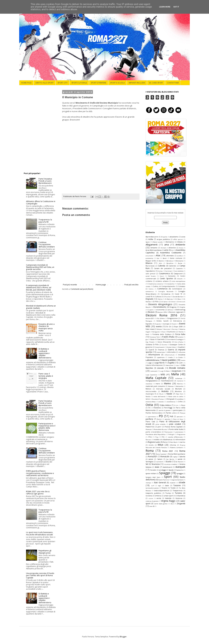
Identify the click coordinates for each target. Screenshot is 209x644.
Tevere (164, 488)
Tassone (177, 485)
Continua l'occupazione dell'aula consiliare (47, 245)
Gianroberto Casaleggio (175, 339)
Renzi (165, 442)
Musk (161, 394)
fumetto (180, 337)
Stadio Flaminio (164, 480)
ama (167, 245)
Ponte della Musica (160, 429)
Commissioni (177, 289)
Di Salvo (164, 302)
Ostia (149, 405)
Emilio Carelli (162, 321)
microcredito (151, 391)
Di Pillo (156, 302)
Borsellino (170, 263)
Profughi (171, 434)
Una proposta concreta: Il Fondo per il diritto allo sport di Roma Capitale (40, 575)
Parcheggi (168, 408)
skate (157, 467)
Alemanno (170, 242)
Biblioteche (179, 261)
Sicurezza (156, 464)
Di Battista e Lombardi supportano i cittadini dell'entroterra (45, 353)
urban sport (169, 496)
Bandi (165, 258)
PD (161, 416)
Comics (151, 289)
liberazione (169, 365)
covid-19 (149, 296)
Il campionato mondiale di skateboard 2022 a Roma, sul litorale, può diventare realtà (39, 288)
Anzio (181, 248)
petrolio (167, 419)
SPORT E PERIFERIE (99, 83)
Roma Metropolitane (177, 454)
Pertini (159, 419)
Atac (158, 255)
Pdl (172, 416)
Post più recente (70, 285)
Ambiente (180, 245)
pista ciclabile (160, 424)
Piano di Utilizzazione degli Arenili (165, 423)
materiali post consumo (155, 386)
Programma (181, 434)
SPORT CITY (63, 83)
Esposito (149, 324)
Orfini (180, 402)
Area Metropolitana (154, 250)
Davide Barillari (178, 297)
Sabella (182, 457)
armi (166, 250)
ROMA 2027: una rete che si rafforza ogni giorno (38, 493)
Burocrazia (150, 266)
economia (160, 310)
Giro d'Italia (179, 342)
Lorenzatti (154, 371)
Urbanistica (181, 496)
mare (158, 384)
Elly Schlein (161, 318)
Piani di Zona (178, 419)
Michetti (179, 389)
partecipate (178, 410)
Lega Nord (159, 363)
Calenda (162, 266)
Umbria (158, 496)
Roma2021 (153, 457)
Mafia (175, 374)
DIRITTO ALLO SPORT (45, 83)
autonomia (149, 258)
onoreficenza (171, 402)
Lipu (177, 365)
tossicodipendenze (162, 490)
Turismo (178, 493)
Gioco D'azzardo (164, 342)
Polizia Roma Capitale (174, 427)
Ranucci (148, 440)
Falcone (159, 329)
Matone (171, 386)
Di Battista (169, 299)
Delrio (160, 299)
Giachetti (161, 339)
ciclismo (149, 281)
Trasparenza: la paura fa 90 (45, 221)
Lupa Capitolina (151, 375)
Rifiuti (160, 445)
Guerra (171, 350)
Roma (150, 451)
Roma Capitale (161, 454)
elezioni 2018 (162, 312)
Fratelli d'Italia (168, 337)
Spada (171, 470)
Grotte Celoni (171, 347)
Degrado (150, 299)
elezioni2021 (150, 318)
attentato (170, 256)
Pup (157, 437)
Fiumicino (171, 332)
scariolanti (160, 462)
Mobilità (165, 391)
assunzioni (149, 256)
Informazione (154, 355)
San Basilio (170, 459)
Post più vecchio (131, 285)
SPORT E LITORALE (79, 83)
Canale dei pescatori (163, 268)
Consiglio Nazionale (166, 291)
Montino (178, 391)
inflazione (182, 352)
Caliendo (173, 266)
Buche (180, 263)
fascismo (167, 329)
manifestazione (167, 381)
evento (159, 326)
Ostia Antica (165, 405)
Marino (167, 383)
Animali (163, 248)
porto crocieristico (153, 432)
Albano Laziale (158, 242)
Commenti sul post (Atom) (82, 289)
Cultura (158, 296)
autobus (180, 256)
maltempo (179, 378)
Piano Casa (150, 421)
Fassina (175, 329)
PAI (149, 408)
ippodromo (161, 357)
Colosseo (182, 286)
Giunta (164, 345)
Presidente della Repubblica (156, 434)
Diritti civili (181, 302)
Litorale (160, 368)
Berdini (162, 261)
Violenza (179, 498)
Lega (150, 363)
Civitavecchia (170, 284)
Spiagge (165, 473)
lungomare (177, 371)
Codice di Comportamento (164, 286)
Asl (172, 250)
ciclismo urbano (162, 281)
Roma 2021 (168, 451)
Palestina (157, 408)
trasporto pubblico (153, 493)
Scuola (169, 462)
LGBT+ (181, 363)
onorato (161, 402)
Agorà (148, 242)
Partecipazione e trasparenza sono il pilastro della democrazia (47, 427)
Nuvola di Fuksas (158, 399)
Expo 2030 (178, 326)
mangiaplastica (152, 381)
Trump (168, 493)
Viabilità (168, 498)
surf (153, 486)
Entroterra (178, 321)
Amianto (154, 248)
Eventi (174, 324)
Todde (173, 488)
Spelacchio (180, 470)
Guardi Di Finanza (156, 350)
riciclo (151, 445)
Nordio (148, 397)
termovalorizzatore (152, 488)
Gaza (152, 339)
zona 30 (152, 506)
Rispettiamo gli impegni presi (45, 552)
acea (183, 237)
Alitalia (180, 242)
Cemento (172, 276)
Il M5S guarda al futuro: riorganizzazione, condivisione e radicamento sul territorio (40, 473)
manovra (180, 381)
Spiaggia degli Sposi (153, 477)
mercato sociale (163, 389)
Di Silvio (172, 302)
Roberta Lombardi (177, 448)
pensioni (180, 417)
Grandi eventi (160, 347)
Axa (158, 258)
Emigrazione (173, 318)
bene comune (176, 258)
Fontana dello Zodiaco (162, 334)
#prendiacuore (152, 237)
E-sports (151, 310)
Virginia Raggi (168, 501)
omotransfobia (151, 402)
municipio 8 (151, 394)
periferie (149, 419)
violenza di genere (152, 501)
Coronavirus (166, 294)
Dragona (173, 307)
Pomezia (149, 429)
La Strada (179, 357)
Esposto (158, 324)
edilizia (170, 310)
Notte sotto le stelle (176, 397)
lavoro (183, 360)
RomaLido (165, 457)
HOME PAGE (26, 83)
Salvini (160, 459)
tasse (167, 485)
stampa (148, 483)
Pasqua (183, 413)
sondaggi (162, 470)
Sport (168, 477)
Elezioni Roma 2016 (161, 315)
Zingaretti (181, 504)
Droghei (182, 307)
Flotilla (181, 332)
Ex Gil (169, 326)
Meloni (148, 389)
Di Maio (178, 299)
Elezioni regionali (176, 312)
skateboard (167, 467)
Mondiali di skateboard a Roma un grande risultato (41, 307)
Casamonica (164, 274)
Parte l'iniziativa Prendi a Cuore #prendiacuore (45, 181)
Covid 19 (178, 294)
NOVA (148, 399)
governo (149, 347)
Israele (170, 357)
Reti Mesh (174, 442)
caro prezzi (151, 274)
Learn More (165, 7)
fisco (163, 332)
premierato (179, 432)
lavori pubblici (169, 360)
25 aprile (164, 237)
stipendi (173, 483)
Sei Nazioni (179, 462)
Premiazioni (168, 432)
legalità (171, 363)
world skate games (161, 504)
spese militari (151, 473)
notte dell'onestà (159, 397)
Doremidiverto (160, 307)
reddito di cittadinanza (163, 439)
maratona (149, 384)
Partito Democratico (154, 413)
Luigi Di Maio (165, 371)
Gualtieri (182, 347)
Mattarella (180, 386)
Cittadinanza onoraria (155, 284)
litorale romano (177, 368)
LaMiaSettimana (152, 360)
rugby (175, 457)
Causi (162, 276)
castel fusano (151, 276)
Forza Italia (180, 334)
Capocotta (179, 268)
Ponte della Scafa (176, 429)
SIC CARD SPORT (156, 83)
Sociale (153, 470)
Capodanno (150, 271)
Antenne (172, 248)
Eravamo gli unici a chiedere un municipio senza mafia (47, 327)
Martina (180, 384)
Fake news (150, 329)
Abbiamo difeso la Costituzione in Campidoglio (41, 202)
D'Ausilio (167, 297)
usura (151, 498)
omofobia (180, 399)
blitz (160, 263)
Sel (147, 464)
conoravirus (150, 291)
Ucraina (149, 496)
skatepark (180, 467)
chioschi (180, 279)
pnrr (159, 427)
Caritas (160, 271)
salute (151, 459)
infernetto (171, 352)
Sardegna (149, 462)
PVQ (163, 437)
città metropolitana (179, 281)
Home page (101, 285)
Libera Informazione (154, 365)
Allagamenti (152, 245)
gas (147, 339)
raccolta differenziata (175, 437)
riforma (173, 445)
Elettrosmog (180, 310)
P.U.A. (176, 405)
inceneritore (161, 352)
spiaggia (180, 473)
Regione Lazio (154, 442)
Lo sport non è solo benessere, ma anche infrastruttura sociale (40, 533)
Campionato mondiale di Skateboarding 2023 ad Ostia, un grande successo (40, 267)
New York (179, 394)
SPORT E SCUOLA (117, 83)
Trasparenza (178, 490)
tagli (160, 486)
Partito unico (171, 413)
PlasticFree (150, 427)
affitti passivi (178, 239)
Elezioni (151, 312)
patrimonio (152, 417)
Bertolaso (170, 261)
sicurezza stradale (170, 464)
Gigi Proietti (150, 342)
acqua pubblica (163, 239)
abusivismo (174, 237)
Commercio (162, 289)
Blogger (123, 637)
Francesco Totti (155, 337)
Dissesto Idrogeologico (160, 304)
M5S (163, 374)
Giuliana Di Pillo (152, 344)
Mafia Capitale (156, 378)
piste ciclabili (175, 424)
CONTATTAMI (173, 83)
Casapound (178, 274)
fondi (147, 334)
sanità (180, 459)
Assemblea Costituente (171, 253)
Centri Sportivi (166, 279)
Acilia (151, 239)
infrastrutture (169, 355)
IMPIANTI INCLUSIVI (137, 83)
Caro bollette (179, 271)
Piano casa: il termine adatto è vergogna (46, 376)
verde (159, 498)
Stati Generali (160, 483)
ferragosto (156, 332)
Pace (183, 405)
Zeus (172, 504)
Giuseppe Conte (176, 344)
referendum (180, 439)
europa (166, 324)
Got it (176, 7)
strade (182, 482)
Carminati (169, 271)
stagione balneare (177, 480)
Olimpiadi (170, 399)
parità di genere (165, 410)
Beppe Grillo (151, 261)
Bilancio (149, 263)
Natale (169, 394)
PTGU (150, 437)
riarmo (182, 442)
